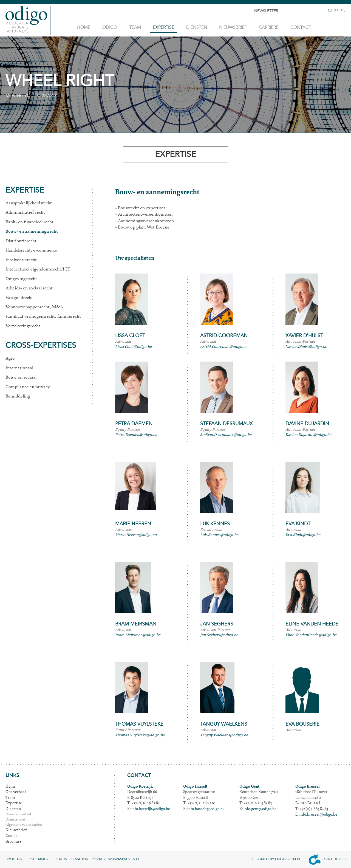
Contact (301, 27)
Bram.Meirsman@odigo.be (138, 635)
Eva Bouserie (302, 724)
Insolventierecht (21, 260)
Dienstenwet (15, 820)
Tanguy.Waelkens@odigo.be (224, 735)
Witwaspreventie (124, 859)
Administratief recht (25, 213)
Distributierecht (21, 241)
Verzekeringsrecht (23, 326)
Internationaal (19, 368)
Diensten (197, 27)
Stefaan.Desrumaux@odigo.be (226, 435)
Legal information (70, 859)
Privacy (98, 859)
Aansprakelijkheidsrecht (29, 203)
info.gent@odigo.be (260, 809)
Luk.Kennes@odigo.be (219, 535)
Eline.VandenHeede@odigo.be (311, 635)
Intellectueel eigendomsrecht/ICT (38, 269)
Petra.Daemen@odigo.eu (136, 435)
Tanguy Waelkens (224, 724)
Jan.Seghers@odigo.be (219, 635)
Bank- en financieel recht (29, 222)
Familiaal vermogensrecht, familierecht (43, 317)
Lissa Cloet (130, 336)
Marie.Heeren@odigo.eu (136, 535)
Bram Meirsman (136, 624)
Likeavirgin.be (288, 859)
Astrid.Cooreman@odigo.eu (224, 347)
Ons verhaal (16, 792)
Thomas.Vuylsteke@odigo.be (140, 735)
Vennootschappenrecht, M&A (34, 307)
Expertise (164, 27)
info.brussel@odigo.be (318, 815)
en (343, 11)
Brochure (13, 842)
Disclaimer (38, 859)
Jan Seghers (217, 624)
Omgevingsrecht (21, 279)
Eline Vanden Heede (312, 624)
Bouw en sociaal (21, 377)
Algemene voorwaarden (24, 825)
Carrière (269, 27)
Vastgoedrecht (19, 298)
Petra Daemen (134, 424)
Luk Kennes (215, 524)
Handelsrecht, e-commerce (31, 250)
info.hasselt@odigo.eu (206, 809)
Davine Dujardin (307, 424)
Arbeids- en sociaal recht (29, 288)
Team (135, 27)
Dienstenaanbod (18, 815)
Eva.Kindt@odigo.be (303, 535)
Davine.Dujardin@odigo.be (308, 435)
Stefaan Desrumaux (226, 424)
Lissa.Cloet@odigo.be (133, 347)
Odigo (110, 27)
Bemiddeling (18, 396)
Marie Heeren (133, 524)
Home (84, 27)
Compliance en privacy (28, 387)
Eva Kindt (298, 524)
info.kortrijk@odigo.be (151, 809)
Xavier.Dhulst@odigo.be (306, 347)
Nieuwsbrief (233, 27)
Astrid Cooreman (224, 336)
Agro (10, 359)
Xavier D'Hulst (304, 336)
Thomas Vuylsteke (139, 724)
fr (336, 11)
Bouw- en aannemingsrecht (32, 232)
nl (330, 11)
